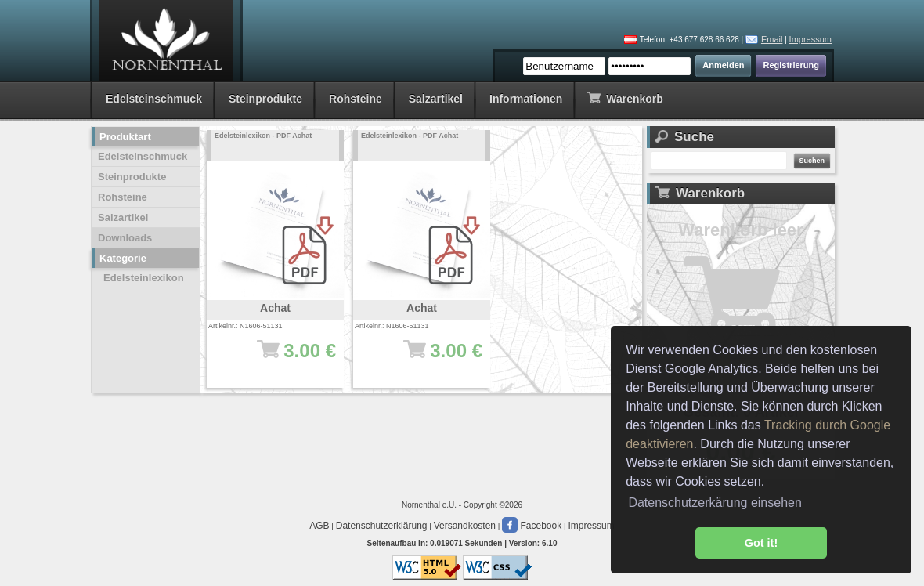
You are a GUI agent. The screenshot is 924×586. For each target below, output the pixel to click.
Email (772, 39)
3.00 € (283, 358)
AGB (319, 526)
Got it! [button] (761, 543)
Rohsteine (356, 99)
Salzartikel (436, 99)
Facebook (532, 526)
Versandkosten (465, 526)
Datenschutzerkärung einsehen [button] (715, 503)
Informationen (526, 99)
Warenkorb (624, 98)
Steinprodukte (265, 99)
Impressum (810, 39)
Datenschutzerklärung (382, 526)
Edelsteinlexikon (144, 278)
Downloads (125, 238)
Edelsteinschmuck (154, 99)
